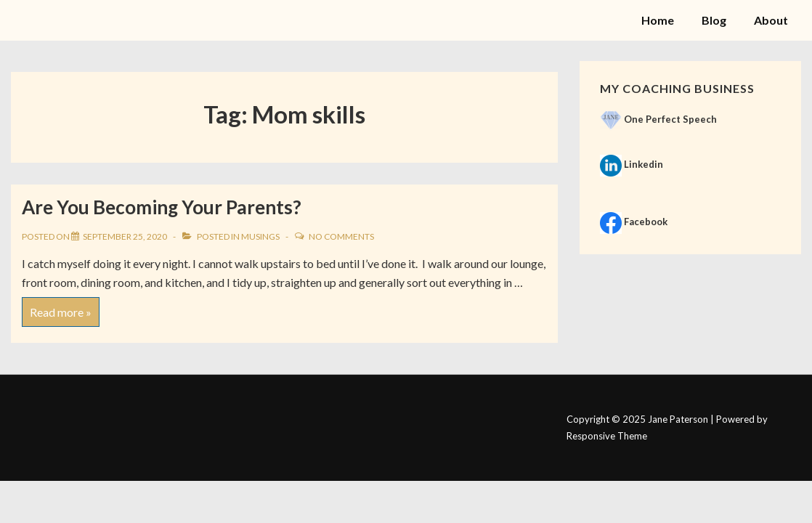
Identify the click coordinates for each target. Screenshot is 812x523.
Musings (260, 236)
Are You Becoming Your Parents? (162, 207)
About (771, 20)
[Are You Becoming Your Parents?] (125, 236)
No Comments (341, 236)
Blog (714, 20)
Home (658, 20)
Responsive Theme (607, 436)
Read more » (60, 308)
